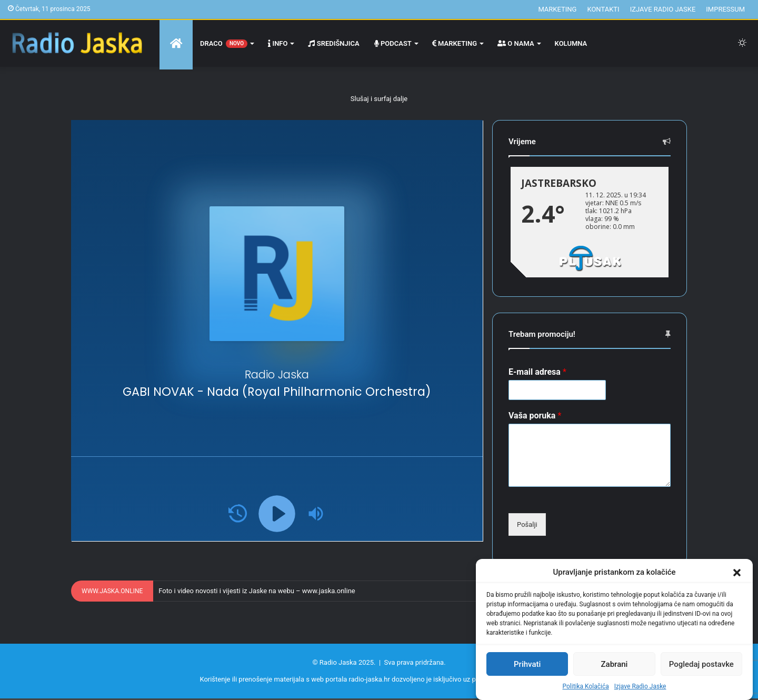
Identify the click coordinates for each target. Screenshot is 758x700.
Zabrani (615, 664)
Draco (224, 44)
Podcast (393, 43)
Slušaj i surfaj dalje (379, 99)
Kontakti (603, 9)
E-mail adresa (537, 372)
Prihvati (527, 664)
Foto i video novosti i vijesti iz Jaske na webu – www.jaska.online (257, 591)
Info (278, 43)
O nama (516, 43)
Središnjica (333, 43)
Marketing (557, 9)
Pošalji (527, 524)
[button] (737, 573)
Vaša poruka (535, 416)
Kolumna (571, 43)
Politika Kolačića (586, 686)
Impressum (725, 9)
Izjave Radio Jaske (640, 686)
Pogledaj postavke (701, 664)
